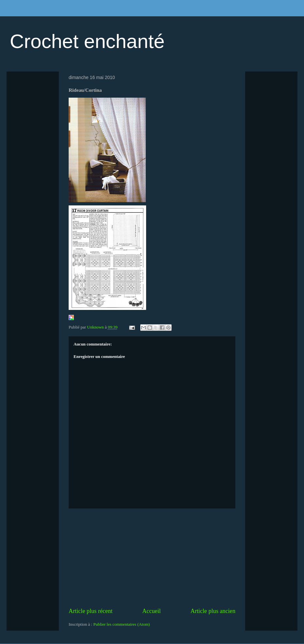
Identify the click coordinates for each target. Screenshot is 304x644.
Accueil (152, 611)
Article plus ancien (213, 611)
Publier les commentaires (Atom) (121, 624)
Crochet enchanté (87, 41)
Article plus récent (91, 611)
